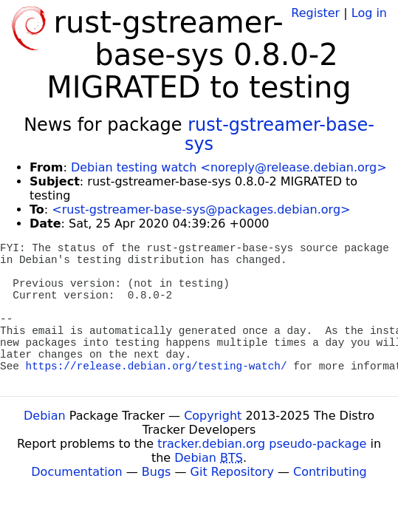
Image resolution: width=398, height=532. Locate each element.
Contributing (330, 472)
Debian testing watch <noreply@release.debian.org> (229, 167)
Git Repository (232, 472)
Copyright (213, 416)
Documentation (76, 472)
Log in (369, 13)
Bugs (157, 472)
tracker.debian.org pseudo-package (262, 444)
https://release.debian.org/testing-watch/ (157, 366)
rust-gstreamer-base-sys (279, 134)
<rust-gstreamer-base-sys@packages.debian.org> (201, 209)
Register (315, 13)
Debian (45, 416)
